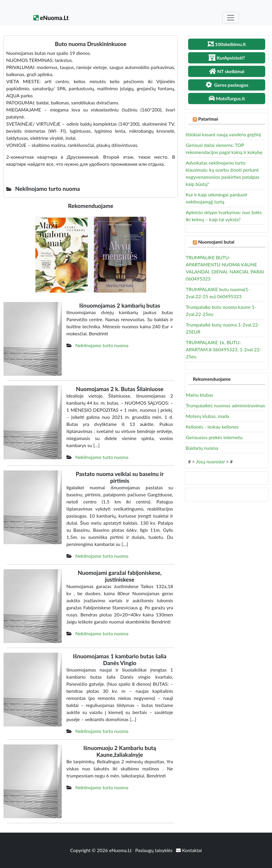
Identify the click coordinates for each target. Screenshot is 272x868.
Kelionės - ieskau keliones (212, 427)
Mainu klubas (199, 395)
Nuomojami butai (216, 242)
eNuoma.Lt (51, 18)
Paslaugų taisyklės (154, 850)
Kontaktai (189, 850)
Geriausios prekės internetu (214, 437)
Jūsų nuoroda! (210, 461)
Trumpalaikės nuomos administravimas (225, 405)
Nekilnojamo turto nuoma (102, 345)
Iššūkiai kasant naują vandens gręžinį (223, 134)
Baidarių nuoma (202, 448)
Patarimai (208, 119)
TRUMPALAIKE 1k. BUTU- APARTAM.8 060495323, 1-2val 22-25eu (223, 349)
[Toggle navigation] (231, 18)
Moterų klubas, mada (207, 416)
